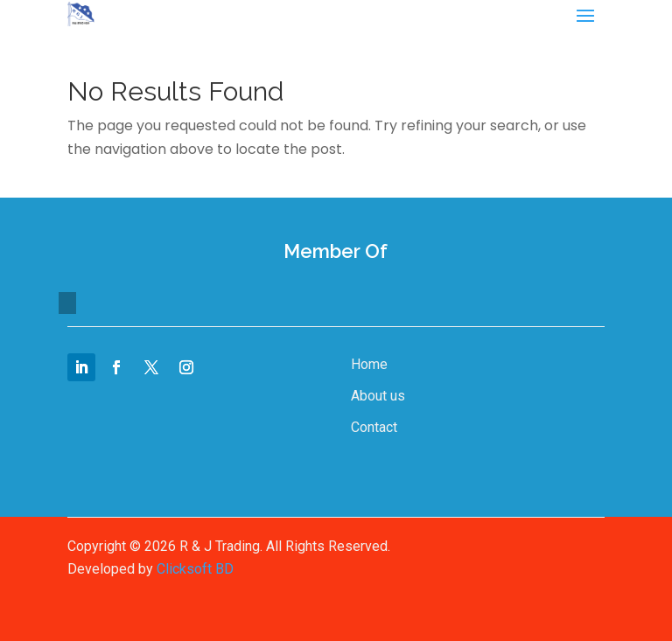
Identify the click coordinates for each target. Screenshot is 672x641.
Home (369, 364)
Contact (374, 427)
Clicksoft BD (195, 569)
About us (378, 396)
